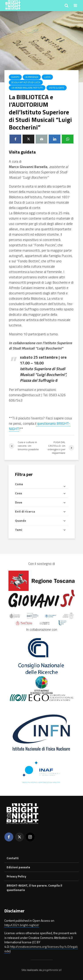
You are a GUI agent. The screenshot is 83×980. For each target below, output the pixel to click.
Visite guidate (57, 88)
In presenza (32, 77)
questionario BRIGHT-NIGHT (40, 426)
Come (19, 484)
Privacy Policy (16, 876)
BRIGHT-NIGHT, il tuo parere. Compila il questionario (34, 888)
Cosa (18, 493)
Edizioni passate (18, 867)
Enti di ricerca (25, 511)
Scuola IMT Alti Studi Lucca (26, 82)
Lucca (47, 77)
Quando (21, 520)
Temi (19, 530)
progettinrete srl (52, 970)
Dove (19, 502)
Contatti (13, 858)
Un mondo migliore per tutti (27, 88)
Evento (15, 77)
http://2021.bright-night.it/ (22, 925)
